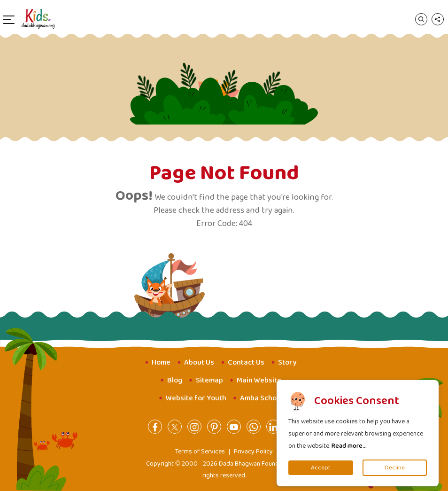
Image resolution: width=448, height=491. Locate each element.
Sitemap (209, 380)
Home (161, 362)
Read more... (349, 446)
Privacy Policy (253, 452)
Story (287, 362)
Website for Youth (196, 398)
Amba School (261, 398)
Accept (321, 468)
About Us (199, 362)
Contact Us (246, 362)
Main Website (259, 380)
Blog (175, 380)
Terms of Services (200, 452)
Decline (395, 468)
